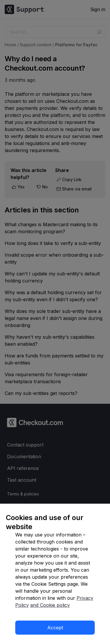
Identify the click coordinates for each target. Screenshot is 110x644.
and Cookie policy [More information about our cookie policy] (50, 605)
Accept (55, 628)
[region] (55, 574)
